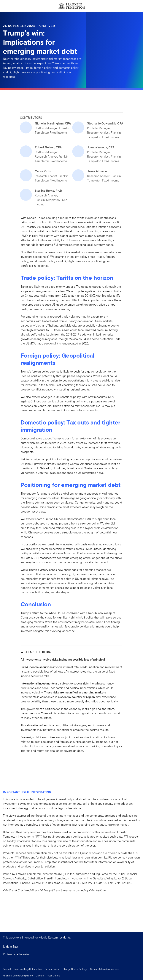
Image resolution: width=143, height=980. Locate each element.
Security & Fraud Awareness (104, 969)
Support (7, 969)
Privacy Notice (52, 969)
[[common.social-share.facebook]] (24, 761)
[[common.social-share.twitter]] (36, 761)
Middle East (11, 947)
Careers (40, 976)
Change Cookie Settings (75, 969)
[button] (71, 954)
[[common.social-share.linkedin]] (30, 761)
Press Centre (53, 976)
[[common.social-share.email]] (42, 761)
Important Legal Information (28, 969)
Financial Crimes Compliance (18, 976)
